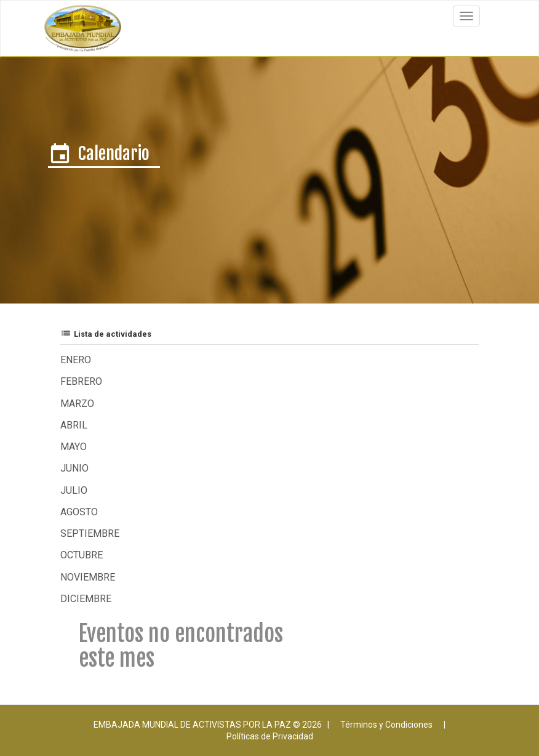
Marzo (77, 404)
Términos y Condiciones (386, 725)
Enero (76, 360)
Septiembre (90, 533)
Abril (74, 425)
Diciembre (86, 599)
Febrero (81, 381)
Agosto (79, 512)
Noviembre (88, 577)
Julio (74, 490)
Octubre (82, 555)
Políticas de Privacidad (270, 736)
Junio (74, 468)
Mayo (74, 447)
